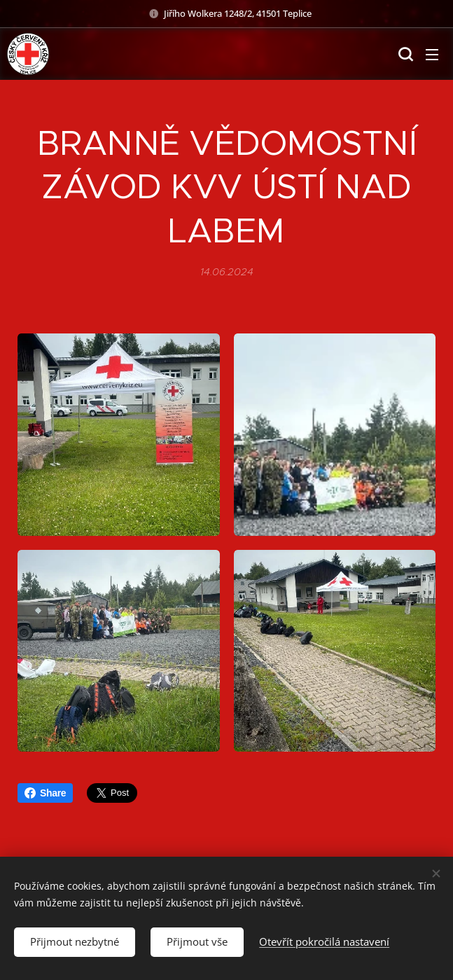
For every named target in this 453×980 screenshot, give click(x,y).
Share (45, 793)
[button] (404, 54)
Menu (432, 55)
